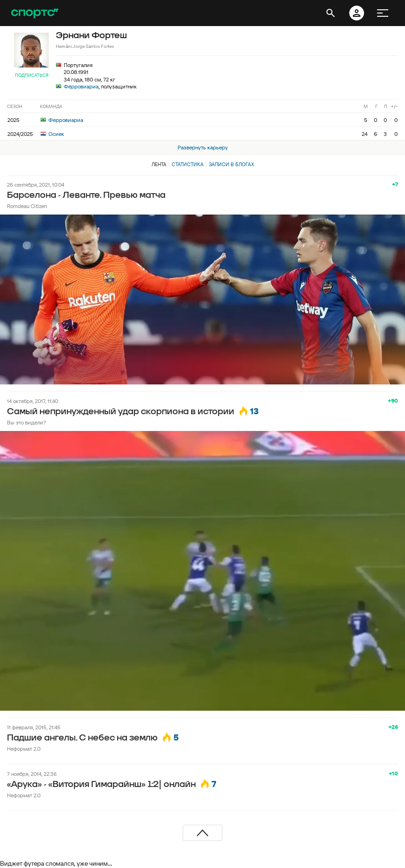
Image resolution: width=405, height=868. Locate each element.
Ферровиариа (81, 86)
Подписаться (32, 75)
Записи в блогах (231, 164)
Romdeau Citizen (27, 206)
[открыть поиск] (331, 13)
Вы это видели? (27, 422)
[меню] (383, 13)
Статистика (188, 164)
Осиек (52, 134)
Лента (159, 164)
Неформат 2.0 (24, 749)
